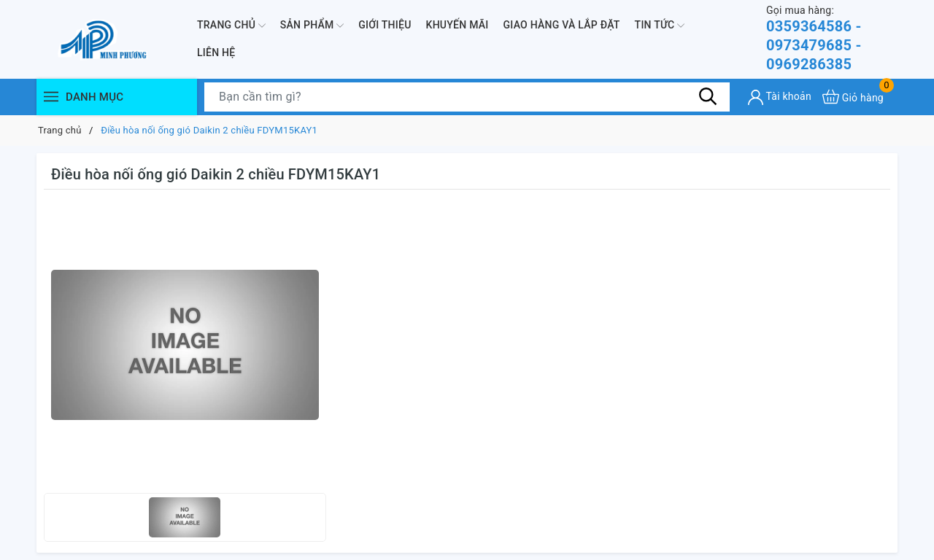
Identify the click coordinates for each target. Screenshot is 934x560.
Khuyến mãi (458, 25)
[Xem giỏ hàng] (853, 97)
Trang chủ (231, 26)
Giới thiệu (385, 25)
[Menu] (51, 97)
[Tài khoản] (780, 97)
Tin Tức (660, 26)
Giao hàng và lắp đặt (562, 25)
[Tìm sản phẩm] (467, 97)
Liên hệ (216, 52)
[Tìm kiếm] (708, 96)
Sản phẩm (312, 26)
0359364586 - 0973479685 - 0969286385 (832, 38)
